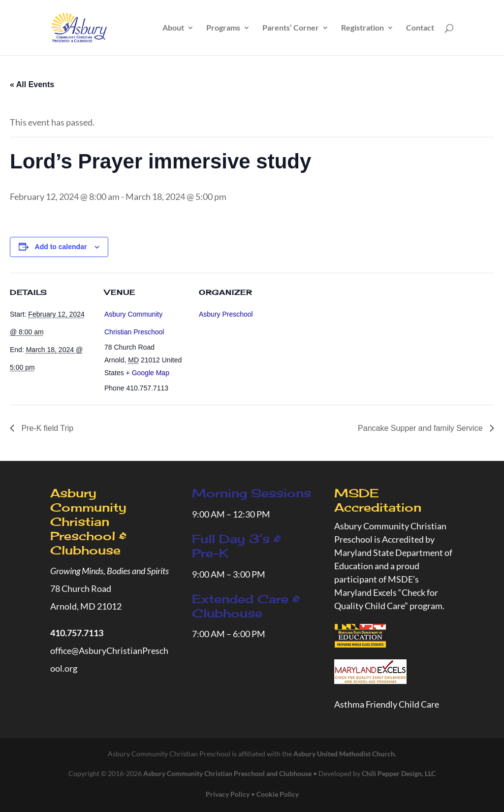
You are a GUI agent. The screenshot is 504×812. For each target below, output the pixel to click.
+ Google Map (148, 373)
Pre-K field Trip (46, 428)
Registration (362, 28)
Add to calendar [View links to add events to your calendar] (61, 247)
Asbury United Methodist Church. (345, 754)
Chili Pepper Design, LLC (399, 773)
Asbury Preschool (226, 314)
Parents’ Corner (291, 28)
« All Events (32, 84)
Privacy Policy (228, 794)
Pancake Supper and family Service (421, 428)
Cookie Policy (278, 794)
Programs (223, 28)
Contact (420, 28)
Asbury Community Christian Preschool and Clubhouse (227, 773)
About (173, 28)
